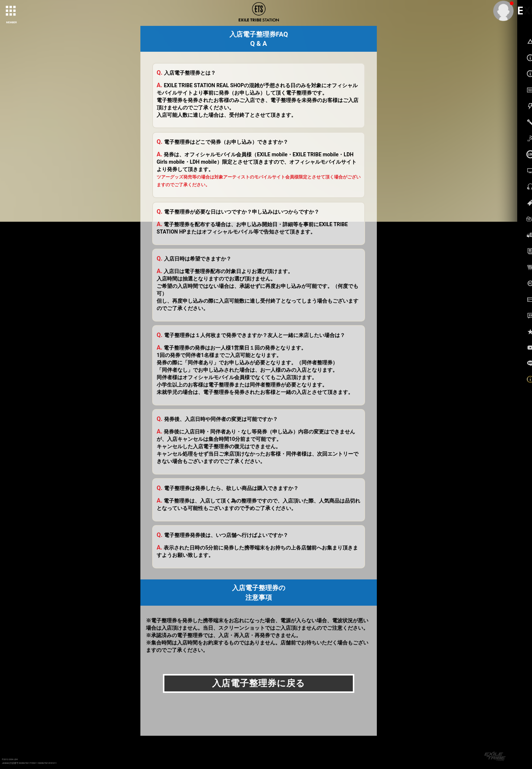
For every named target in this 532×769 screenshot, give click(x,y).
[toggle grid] (11, 11)
